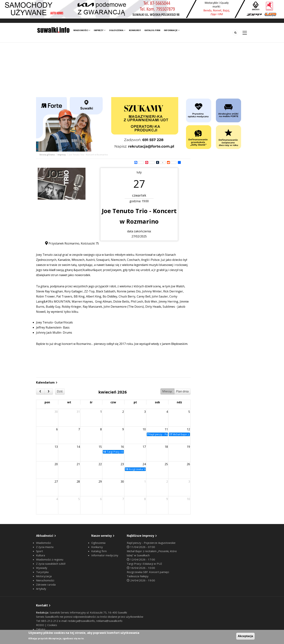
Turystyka (42, 572)
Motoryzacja (44, 576)
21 (78, 464)
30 (56, 412)
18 (166, 447)
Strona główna (47, 155)
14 (78, 447)
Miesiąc (167, 391)
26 (188, 464)
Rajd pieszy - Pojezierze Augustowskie (151, 543)
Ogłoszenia (117, 30)
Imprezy (100, 30)
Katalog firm (152, 30)
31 (78, 412)
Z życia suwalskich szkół (51, 564)
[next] (49, 392)
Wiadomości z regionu (50, 559)
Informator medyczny (105, 555)
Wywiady (42, 568)
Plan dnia (182, 391)
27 (56, 482)
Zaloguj (41, 629)
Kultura (40, 555)
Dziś (60, 391)
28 (78, 482)
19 (188, 447)
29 (100, 482)
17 (144, 447)
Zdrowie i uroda (46, 584)
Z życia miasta (45, 547)
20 (56, 464)
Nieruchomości (45, 580)
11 (166, 429)
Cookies (52, 625)
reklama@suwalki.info (109, 621)
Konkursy (135, 30)
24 (144, 464)
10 (144, 429)
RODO (40, 625)
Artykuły (41, 589)
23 (122, 464)
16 (122, 447)
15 (100, 447)
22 (100, 464)
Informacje (172, 30)
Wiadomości (82, 30)
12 (188, 429)
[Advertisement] (142, 70)
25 (166, 464)
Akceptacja (246, 636)
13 (56, 447)
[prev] (40, 392)
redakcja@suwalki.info (81, 621)
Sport (39, 551)
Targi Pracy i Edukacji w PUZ (144, 564)
